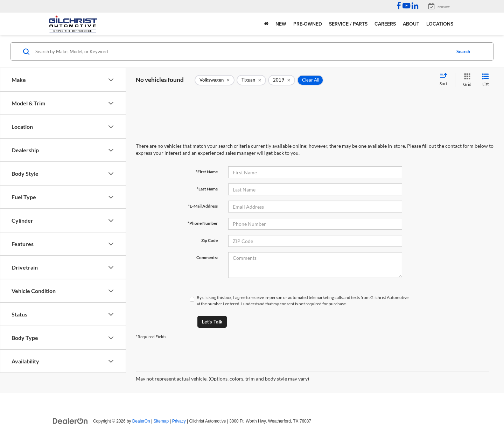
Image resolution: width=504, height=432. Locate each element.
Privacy (179, 421)
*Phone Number (203, 223)
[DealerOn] (70, 421)
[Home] (266, 24)
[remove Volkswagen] (215, 80)
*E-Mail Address (203, 206)
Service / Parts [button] (348, 24)
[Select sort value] (446, 80)
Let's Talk (212, 322)
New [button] (281, 24)
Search (463, 51)
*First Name (207, 172)
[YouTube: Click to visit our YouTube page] (406, 7)
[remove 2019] (282, 80)
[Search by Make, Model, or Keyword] (242, 51)
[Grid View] (466, 80)
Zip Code (209, 240)
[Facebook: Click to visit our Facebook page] (399, 7)
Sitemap (161, 421)
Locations (440, 24)
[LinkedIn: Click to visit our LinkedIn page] (415, 7)
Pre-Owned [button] (308, 24)
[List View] (485, 80)
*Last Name (207, 189)
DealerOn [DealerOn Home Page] (141, 421)
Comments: (207, 257)
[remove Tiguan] (251, 80)
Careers (385, 24)
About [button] (411, 24)
